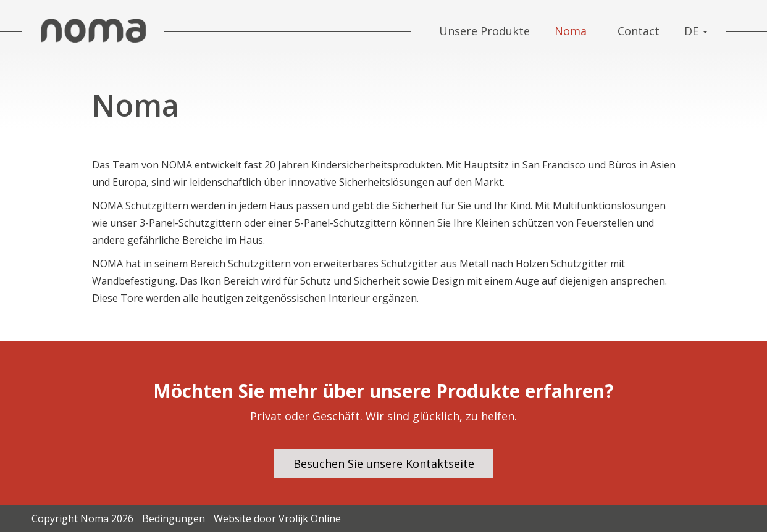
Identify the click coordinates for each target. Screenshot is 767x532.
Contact (639, 31)
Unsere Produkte (484, 31)
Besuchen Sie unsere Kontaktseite (384, 463)
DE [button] (696, 31)
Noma (571, 31)
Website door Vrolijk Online (277, 518)
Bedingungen (174, 518)
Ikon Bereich (229, 281)
